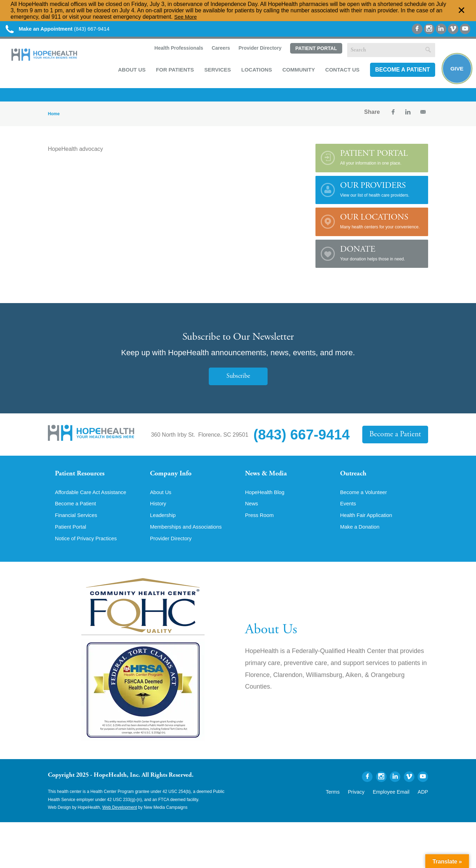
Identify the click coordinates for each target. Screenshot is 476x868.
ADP (424, 799)
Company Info (173, 477)
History (159, 511)
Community (297, 71)
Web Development (120, 816)
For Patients (174, 71)
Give (456, 71)
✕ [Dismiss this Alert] (462, 11)
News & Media (268, 477)
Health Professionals (177, 50)
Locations (255, 71)
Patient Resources (83, 477)
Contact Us (341, 71)
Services (216, 71)
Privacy (366, 799)
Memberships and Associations (189, 535)
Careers (219, 50)
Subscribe (238, 379)
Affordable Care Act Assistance (93, 499)
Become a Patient (401, 71)
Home (54, 116)
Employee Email (396, 799)
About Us (130, 71)
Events (349, 511)
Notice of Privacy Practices (88, 547)
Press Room (261, 523)
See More (186, 17)
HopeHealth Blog (266, 499)
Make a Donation (361, 535)
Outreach (355, 477)
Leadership (164, 523)
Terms (345, 799)
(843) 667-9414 (63, 29)
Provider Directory (258, 50)
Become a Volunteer (365, 499)
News (252, 511)
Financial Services (78, 523)
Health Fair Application (368, 523)
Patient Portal (314, 50)
